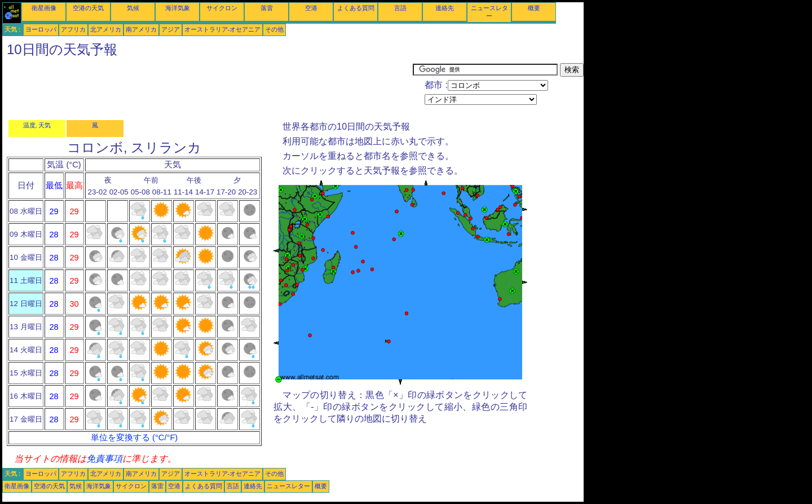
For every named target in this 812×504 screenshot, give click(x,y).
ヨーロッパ (41, 29)
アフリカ (73, 29)
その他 (274, 29)
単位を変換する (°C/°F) (134, 437)
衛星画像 (44, 8)
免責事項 (104, 459)
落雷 (267, 8)
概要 (534, 8)
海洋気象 (178, 8)
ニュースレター (288, 486)
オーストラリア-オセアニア (223, 29)
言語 (400, 8)
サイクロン (222, 8)
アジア (171, 29)
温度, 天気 (37, 125)
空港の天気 (88, 8)
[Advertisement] (208, 89)
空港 (311, 8)
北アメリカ (106, 29)
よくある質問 (356, 8)
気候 (133, 8)
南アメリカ (141, 29)
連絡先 (445, 8)
